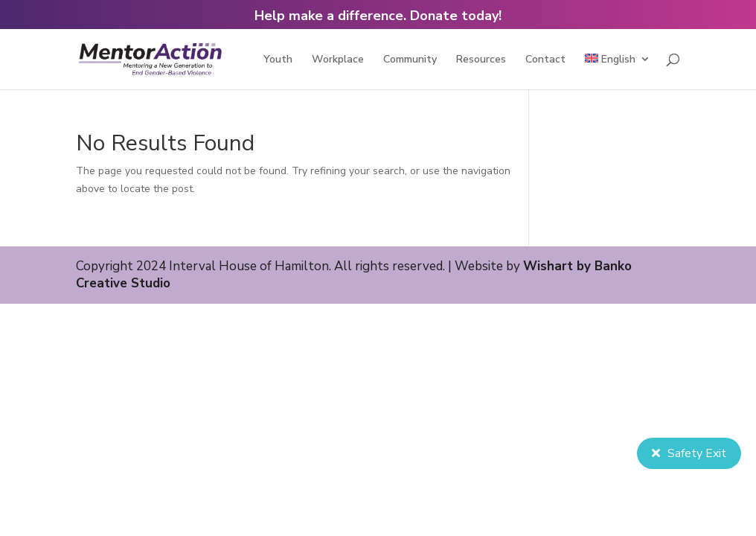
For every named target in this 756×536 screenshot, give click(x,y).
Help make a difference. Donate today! (378, 16)
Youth (278, 60)
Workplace (338, 60)
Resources (481, 60)
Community (410, 60)
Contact (545, 60)
